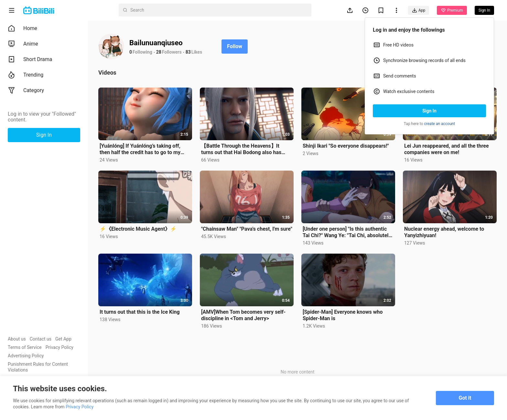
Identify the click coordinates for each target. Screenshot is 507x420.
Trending (26, 75)
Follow (235, 46)
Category (26, 90)
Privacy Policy (59, 347)
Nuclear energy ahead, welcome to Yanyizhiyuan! (444, 232)
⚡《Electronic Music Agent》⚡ (138, 229)
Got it (465, 398)
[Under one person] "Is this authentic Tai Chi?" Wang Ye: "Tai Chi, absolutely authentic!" (347, 232)
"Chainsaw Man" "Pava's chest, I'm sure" (247, 229)
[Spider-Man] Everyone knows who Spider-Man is (343, 315)
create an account (440, 124)
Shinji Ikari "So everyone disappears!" (346, 146)
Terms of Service (25, 347)
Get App (63, 339)
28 (159, 52)
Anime (23, 44)
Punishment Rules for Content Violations (38, 367)
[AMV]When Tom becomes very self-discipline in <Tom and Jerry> (243, 315)
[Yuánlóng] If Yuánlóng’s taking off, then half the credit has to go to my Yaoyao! (140, 149)
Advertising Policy (26, 356)
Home (22, 28)
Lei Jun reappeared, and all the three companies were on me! (447, 149)
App (419, 10)
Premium (452, 10)
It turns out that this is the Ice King (140, 312)
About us (17, 339)
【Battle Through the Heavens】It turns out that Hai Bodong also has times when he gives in (241, 149)
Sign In (429, 111)
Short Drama (30, 59)
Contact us (41, 339)
